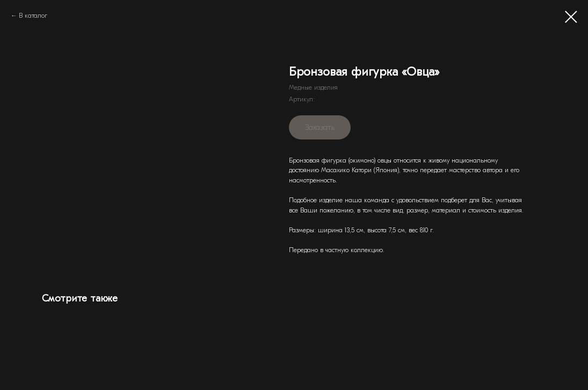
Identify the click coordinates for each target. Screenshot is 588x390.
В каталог (33, 16)
